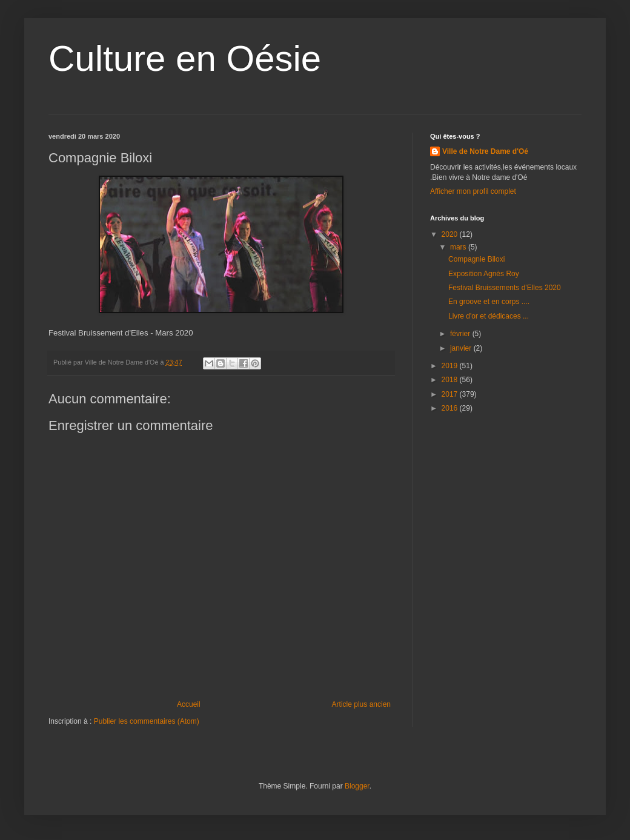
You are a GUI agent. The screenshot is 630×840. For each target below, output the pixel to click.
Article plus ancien (361, 704)
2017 (451, 394)
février (461, 334)
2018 (451, 380)
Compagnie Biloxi (476, 259)
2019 (451, 366)
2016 (451, 408)
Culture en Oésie (185, 58)
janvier (462, 348)
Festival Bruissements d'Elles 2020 (505, 288)
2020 (451, 234)
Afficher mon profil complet (473, 191)
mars (459, 247)
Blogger (357, 786)
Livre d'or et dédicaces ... (489, 316)
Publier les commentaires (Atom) (147, 721)
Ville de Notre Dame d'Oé (485, 151)
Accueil (189, 704)
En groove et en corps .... (489, 302)
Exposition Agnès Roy (484, 274)
